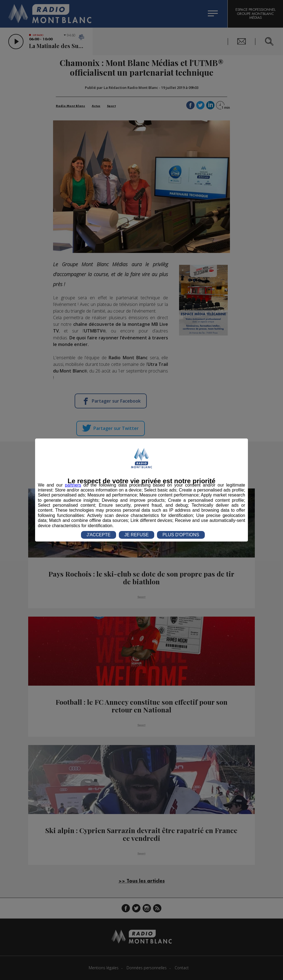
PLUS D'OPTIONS (181, 535)
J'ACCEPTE (99, 535)
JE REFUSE (137, 535)
